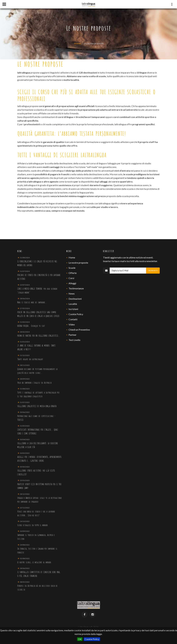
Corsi (71, 278)
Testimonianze (76, 288)
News (72, 294)
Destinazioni (75, 299)
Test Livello (74, 340)
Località (73, 304)
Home (77, 43)
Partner (72, 335)
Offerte (73, 273)
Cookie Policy (92, 639)
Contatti (73, 319)
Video (72, 324)
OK (80, 639)
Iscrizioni (73, 309)
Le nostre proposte (78, 263)
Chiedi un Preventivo (79, 330)
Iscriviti (153, 270)
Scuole (72, 268)
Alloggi (72, 283)
